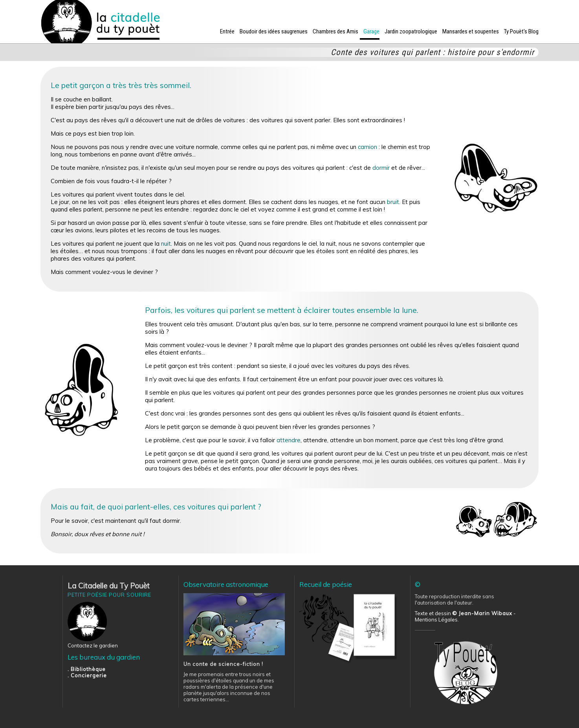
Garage (371, 31)
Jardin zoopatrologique (411, 31)
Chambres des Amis (335, 31)
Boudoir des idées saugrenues (274, 31)
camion (367, 147)
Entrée (227, 31)
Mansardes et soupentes (471, 31)
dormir (381, 168)
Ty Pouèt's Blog (521, 31)
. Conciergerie (87, 675)
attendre (289, 440)
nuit (166, 244)
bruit (393, 202)
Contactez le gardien (93, 645)
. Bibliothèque (87, 669)
